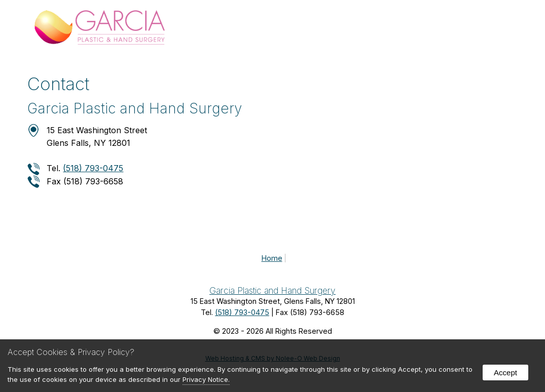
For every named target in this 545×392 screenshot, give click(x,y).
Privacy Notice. (206, 379)
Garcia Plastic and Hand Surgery (272, 290)
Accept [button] (505, 373)
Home (272, 258)
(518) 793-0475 (93, 168)
